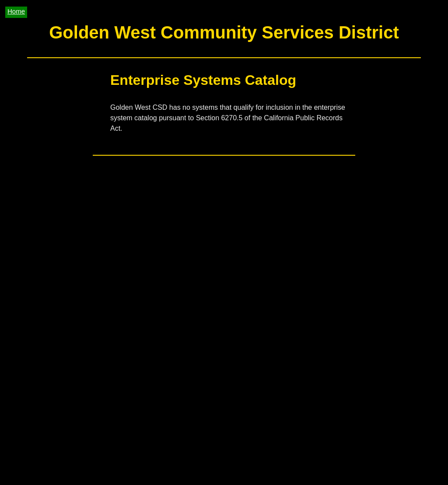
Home (16, 11)
